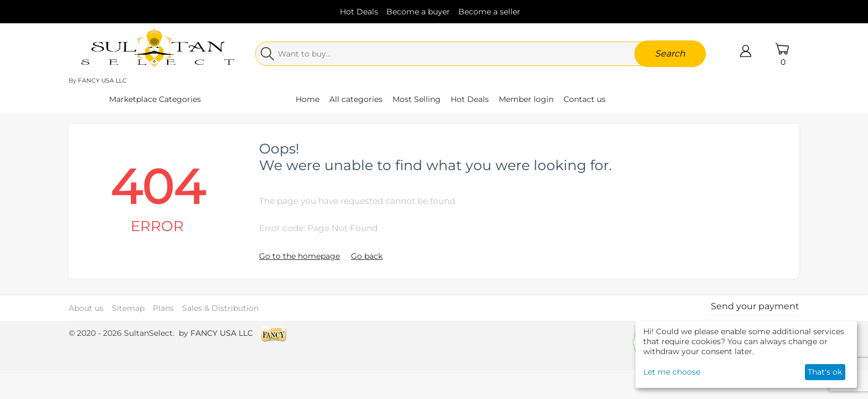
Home (308, 99)
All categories (356, 99)
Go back (367, 256)
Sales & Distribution (220, 308)
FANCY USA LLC (102, 81)
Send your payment (755, 306)
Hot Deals (359, 12)
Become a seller (489, 12)
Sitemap (128, 308)
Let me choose (672, 372)
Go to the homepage (299, 256)
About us (86, 308)
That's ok (825, 372)
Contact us (585, 99)
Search (670, 53)
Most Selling (417, 99)
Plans (163, 308)
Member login (526, 99)
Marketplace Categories (155, 99)
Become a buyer (418, 12)
